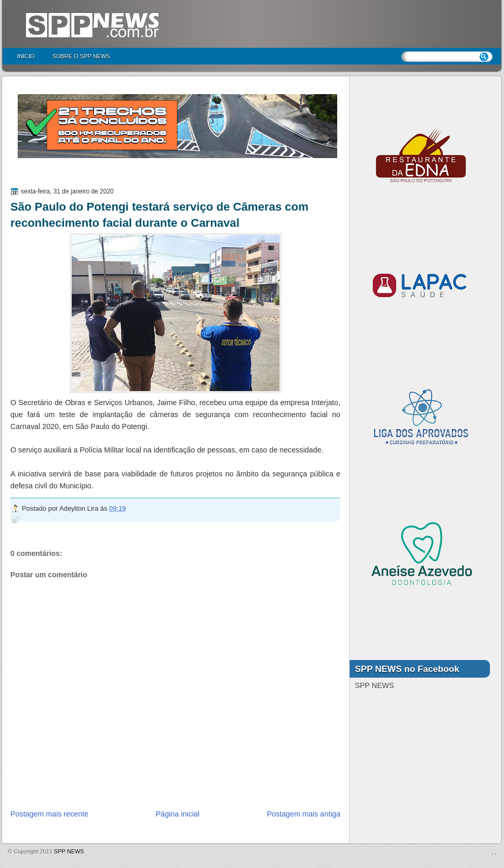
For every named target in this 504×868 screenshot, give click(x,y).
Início (26, 56)
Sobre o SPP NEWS (81, 56)
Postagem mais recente (49, 814)
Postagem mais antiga (304, 814)
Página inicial (178, 814)
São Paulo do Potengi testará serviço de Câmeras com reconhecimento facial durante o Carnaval (160, 215)
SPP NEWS (69, 851)
